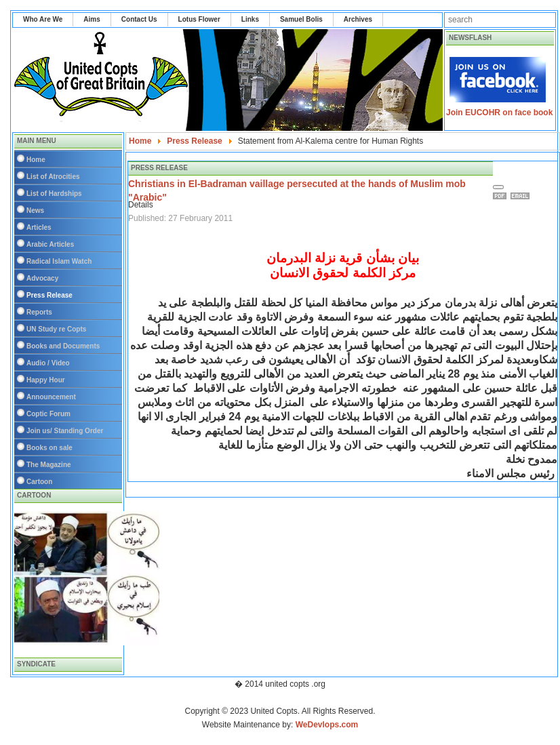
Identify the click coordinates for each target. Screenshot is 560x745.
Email (522, 196)
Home (36, 160)
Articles (39, 227)
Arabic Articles (50, 244)
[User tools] (498, 187)
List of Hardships (54, 194)
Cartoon (39, 482)
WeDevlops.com (327, 725)
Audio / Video (48, 363)
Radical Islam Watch (59, 261)
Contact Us (139, 19)
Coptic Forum (48, 414)
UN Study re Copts (56, 329)
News (35, 210)
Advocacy (42, 278)
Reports (39, 312)
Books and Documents (63, 346)
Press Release (49, 295)
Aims (92, 19)
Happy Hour (46, 380)
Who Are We (43, 19)
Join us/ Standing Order (65, 431)
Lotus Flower (199, 19)
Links (250, 19)
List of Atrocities (53, 177)
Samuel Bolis (301, 19)
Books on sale (49, 448)
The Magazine (49, 465)
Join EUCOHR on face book (499, 113)
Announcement (51, 397)
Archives (358, 19)
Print (502, 196)
